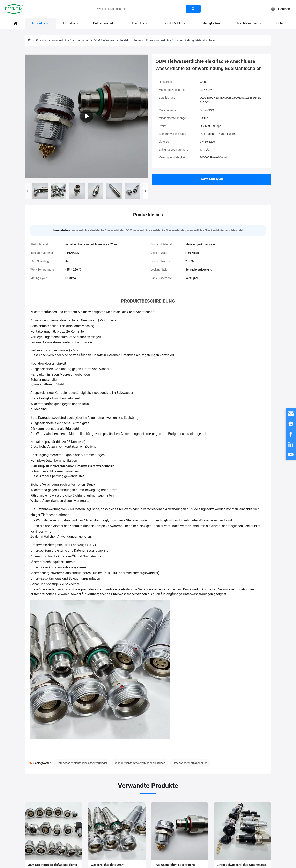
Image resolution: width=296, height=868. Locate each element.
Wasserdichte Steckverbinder (70, 40)
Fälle (279, 23)
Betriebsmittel (105, 23)
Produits (41, 40)
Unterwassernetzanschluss (190, 763)
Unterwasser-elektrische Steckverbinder (82, 763)
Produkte (41, 23)
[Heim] (29, 40)
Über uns (139, 23)
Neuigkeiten (213, 23)
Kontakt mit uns (175, 23)
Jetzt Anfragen (212, 179)
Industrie (71, 23)
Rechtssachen (249, 23)
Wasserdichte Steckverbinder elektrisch (140, 763)
